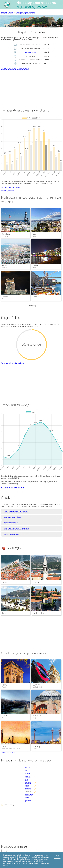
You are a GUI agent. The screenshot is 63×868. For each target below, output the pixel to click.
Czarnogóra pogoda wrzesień (25, 13)
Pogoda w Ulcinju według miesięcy (13, 487)
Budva (36, 582)
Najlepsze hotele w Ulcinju (10, 187)
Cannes (36, 265)
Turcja (35, 718)
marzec (28, 773)
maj (26, 780)
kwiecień (28, 777)
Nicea (35, 234)
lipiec (27, 786)
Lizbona (5, 297)
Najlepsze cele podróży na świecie (13, 363)
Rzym (5, 716)
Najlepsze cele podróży (9, 752)
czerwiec (28, 783)
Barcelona (6, 234)
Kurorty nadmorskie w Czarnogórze (16, 528)
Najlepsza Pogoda (7, 13)
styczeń (28, 767)
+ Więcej (31, 306)
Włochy (4, 718)
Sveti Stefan (38, 613)
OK (57, 856)
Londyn (36, 685)
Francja (4, 687)
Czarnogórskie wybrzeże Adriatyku (16, 511)
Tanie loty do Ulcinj (8, 191)
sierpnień (28, 789)
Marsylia (36, 297)
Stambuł (37, 716)
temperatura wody (30, 52)
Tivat (4, 613)
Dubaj (5, 746)
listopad (28, 798)
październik (29, 795)
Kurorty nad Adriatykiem (12, 517)
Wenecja (37, 746)
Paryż (5, 685)
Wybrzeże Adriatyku (11, 523)
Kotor (5, 582)
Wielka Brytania (38, 687)
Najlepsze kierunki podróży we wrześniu (15, 69)
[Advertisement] (31, 87)
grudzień (28, 801)
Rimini (4, 265)
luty (26, 770)
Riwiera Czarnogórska (12, 534)
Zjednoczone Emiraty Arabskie (11, 749)
